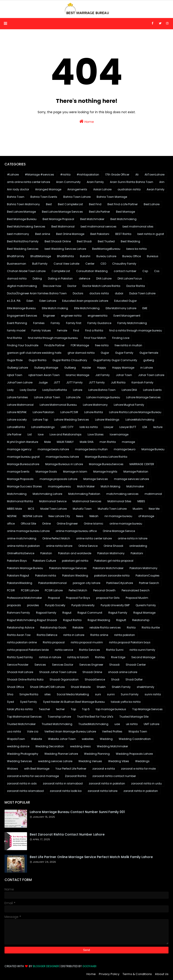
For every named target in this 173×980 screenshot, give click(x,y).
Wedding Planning (97, 754)
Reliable (78, 627)
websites (88, 739)
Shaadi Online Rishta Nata (25, 679)
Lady (10, 390)
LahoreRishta (16, 427)
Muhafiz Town (82, 509)
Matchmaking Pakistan (84, 494)
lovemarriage (119, 434)
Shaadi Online (92, 672)
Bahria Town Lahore (77, 197)
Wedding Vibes (119, 761)
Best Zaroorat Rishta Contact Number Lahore (67, 834)
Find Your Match (95, 338)
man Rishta (108, 442)
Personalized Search (136, 590)
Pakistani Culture (44, 561)
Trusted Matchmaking (57, 724)
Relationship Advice (21, 627)
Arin (162, 182)
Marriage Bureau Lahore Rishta (106, 457)
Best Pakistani (100, 234)
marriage (128, 442)
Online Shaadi (113, 546)
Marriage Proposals (20, 479)
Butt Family (40, 264)
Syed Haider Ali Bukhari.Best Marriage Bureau (74, 702)
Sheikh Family (121, 687)
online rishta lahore (59, 546)
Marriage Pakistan (136, 472)
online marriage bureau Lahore (28, 531)
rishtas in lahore (50, 657)
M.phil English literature (23, 442)
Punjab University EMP (115, 605)
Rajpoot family (46, 613)
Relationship (141, 620)
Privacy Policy (109, 974)
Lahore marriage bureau (103, 397)
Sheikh (101, 687)
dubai (119, 293)
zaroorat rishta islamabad (25, 791)
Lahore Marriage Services (143, 397)
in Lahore (147, 368)
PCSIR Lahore (30, 590)
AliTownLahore (155, 175)
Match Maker (86, 486)
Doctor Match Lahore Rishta (101, 286)
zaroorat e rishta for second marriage (33, 776)
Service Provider (18, 665)
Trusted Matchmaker (21, 724)
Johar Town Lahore (151, 375)
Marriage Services (96, 479)
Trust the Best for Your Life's (95, 717)
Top (73, 709)
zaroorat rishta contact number (114, 776)
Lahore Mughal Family (129, 405)
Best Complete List (70, 204)
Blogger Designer (46, 966)
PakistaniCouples (148, 576)
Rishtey (100, 657)
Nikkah (94, 516)
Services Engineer (91, 665)
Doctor (72, 286)
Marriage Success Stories (24, 486)
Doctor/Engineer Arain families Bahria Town (37, 293)
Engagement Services (22, 316)
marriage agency (19, 449)
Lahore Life (73, 397)
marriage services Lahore (131, 479)
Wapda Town (138, 731)
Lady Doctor (28, 390)
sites (48, 694)
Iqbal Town (15, 375)
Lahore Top (40, 420)
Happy (102, 368)
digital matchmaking (22, 286)
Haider (86, 368)
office (11, 524)
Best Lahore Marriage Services (62, 212)
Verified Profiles (112, 731)
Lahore (78, 390)
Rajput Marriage (144, 613)
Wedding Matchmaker (112, 746)
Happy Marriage (123, 368)
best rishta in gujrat (151, 234)
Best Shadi (84, 241)
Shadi (115, 679)
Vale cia (33, 731)
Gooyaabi (89, 966)
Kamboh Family (142, 382)
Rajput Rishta (72, 620)
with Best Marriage (37, 769)
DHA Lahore (104, 278)
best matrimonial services (99, 226)
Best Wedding (130, 241)
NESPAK (12, 516)
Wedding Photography (23, 754)
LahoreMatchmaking (140, 420)
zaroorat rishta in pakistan (107, 783)
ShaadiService (95, 679)
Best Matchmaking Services (26, 226)
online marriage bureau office (76, 531)
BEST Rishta (123, 234)
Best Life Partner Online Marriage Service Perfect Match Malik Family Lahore (91, 857)
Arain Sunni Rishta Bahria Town (132, 182)
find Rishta (14, 338)
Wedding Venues (90, 761)
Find (76, 330)
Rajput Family (118, 613)
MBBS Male (14, 509)
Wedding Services (19, 761)
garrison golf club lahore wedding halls (34, 353)
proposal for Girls (108, 598)
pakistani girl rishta (75, 561)
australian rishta (129, 189)
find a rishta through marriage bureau (136, 330)
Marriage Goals (46, 472)
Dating (37, 278)
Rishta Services (90, 650)
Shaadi (114, 665)
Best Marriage (125, 212)
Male (47, 442)
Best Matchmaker (92, 219)
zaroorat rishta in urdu (146, 783)
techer (60, 709)
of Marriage (146, 516)
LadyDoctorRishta (55, 390)
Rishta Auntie (151, 627)
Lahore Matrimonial (20, 405)
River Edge (118, 657)
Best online (43, 234)
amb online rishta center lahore (28, 182)
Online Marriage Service (119, 531)
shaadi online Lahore (123, 672)
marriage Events (18, 472)
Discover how (52, 286)
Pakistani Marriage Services (68, 568)
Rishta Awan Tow (19, 635)
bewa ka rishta (137, 249)
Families (39, 323)
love (41, 434)
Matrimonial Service (53, 501)
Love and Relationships (66, 434)
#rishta (65, 175)
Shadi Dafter (134, 679)
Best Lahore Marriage (21, 212)
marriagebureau (59, 486)
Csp (145, 271)
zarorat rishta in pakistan (141, 791)
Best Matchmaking (123, 219)
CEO (103, 264)
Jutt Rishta (118, 382)
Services (40, 665)
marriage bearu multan (91, 449)
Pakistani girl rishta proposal (114, 561)
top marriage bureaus (111, 709)
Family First (74, 323)
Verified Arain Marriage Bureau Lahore (70, 731)
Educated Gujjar (125, 301)
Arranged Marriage (48, 189)
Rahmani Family (18, 613)
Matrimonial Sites (119, 501)
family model (16, 330)
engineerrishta (98, 316)
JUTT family (97, 382)
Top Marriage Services (147, 709)
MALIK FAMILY (65, 442)
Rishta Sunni (115, 650)
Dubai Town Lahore (142, 293)
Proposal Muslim (137, 598)
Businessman (17, 264)
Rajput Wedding (99, 620)
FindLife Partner (55, 345)
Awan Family (156, 189)
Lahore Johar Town (47, 397)
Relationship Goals (53, 627)
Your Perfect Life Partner (71, 769)
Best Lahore (152, 204)
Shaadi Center (136, 665)
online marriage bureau (126, 524)
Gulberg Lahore (17, 368)
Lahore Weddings (107, 420)
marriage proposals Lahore (58, 479)
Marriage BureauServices (106, 464)
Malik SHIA (87, 442)
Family (55, 323)
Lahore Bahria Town (102, 390)
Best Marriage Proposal (58, 219)
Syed (10, 702)
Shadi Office (15, 687)
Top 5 (86, 709)
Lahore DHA (129, 390)
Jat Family (102, 375)
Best (49, 204)
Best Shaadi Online (58, 241)
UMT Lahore (151, 724)
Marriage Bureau (153, 449)
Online (46, 524)
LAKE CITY (67, 427)
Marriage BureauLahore (23, 464)
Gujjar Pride (15, 360)
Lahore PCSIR (69, 412)
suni (98, 694)
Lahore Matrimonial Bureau (58, 405)
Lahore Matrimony (95, 405)
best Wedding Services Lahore (65, 249)
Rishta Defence (47, 635)
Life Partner (14, 434)
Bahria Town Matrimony (23, 204)
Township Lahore (59, 717)
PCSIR (11, 590)
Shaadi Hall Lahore (20, 672)
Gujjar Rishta (38, 360)
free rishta (102, 345)
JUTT (57, 382)
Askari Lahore (102, 189)
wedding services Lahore (55, 761)
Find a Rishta (94, 330)
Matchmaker (135, 486)
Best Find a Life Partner (123, 204)
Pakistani (137, 553)
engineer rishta (71, 316)
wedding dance (18, 746)
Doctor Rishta (136, 286)
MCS (31, 509)
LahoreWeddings (43, 427)
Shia (10, 694)
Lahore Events (152, 390)
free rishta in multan (128, 345)
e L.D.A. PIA (14, 301)
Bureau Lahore (106, 256)
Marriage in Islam (75, 472)
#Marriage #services (39, 175)
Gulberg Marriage (46, 368)
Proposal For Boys (78, 598)
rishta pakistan (125, 635)
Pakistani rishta (46, 576)
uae (117, 724)
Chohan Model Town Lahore (26, 271)
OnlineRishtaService (21, 553)
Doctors (78, 293)
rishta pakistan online (22, 642)
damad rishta (17, 278)
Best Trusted (106, 241)
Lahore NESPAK (17, 412)
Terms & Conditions (137, 974)
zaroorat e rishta (104, 769)
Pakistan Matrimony (111, 553)
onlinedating (138, 546)
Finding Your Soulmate (23, 345)
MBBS (141, 501)
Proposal (54, 598)
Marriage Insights (105, 472)
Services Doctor (63, 665)
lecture (158, 427)
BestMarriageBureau (106, 249)
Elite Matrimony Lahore (121, 308)
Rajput (67, 613)
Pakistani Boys (17, 561)
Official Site (28, 524)
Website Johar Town (62, 739)
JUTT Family (74, 382)
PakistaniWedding (20, 583)
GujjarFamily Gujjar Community (115, 360)
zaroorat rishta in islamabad (63, 783)
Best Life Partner (99, 212)
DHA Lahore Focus (130, 278)
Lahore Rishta (94, 412)
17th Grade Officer (117, 175)
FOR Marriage (80, 345)
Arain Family (95, 182)
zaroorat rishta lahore (102, 791)
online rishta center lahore (94, 538)
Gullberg (70, 368)
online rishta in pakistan (23, 546)
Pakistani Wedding (75, 576)
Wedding (106, 739)
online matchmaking (22, 538)
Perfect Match (78, 590)
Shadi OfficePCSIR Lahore (47, 687)
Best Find (95, 204)
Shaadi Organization (64, 679)
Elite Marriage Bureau (21, 308)
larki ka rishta (89, 427)
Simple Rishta (29, 694)
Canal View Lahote (66, 264)
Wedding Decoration (50, 746)
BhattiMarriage (41, 256)
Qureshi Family (146, 605)
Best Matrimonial (63, 226)
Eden (30, 301)
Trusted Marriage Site (134, 717)
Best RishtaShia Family (23, 241)
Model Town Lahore (53, 509)
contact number (125, 271)
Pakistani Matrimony (143, 568)
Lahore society (17, 420)
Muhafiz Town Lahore (112, 509)
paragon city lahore (86, 583)
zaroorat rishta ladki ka (66, 791)
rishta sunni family (142, 650)
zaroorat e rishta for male (138, 769)
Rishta (131, 627)
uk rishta (132, 724)
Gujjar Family (124, 353)
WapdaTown (16, 739)
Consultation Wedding (92, 271)
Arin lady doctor (18, 189)
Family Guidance (99, 323)
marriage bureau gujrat (23, 457)
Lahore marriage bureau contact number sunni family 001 (77, 812)
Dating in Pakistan (60, 278)
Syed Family (28, 702)
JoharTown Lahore (20, 382)
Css (157, 271)
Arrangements (77, 189)
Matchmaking (17, 494)
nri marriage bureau (118, 516)
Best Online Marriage (70, 234)
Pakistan (46, 553)
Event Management (127, 316)
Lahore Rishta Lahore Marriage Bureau (135, 412)
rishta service (64, 650)
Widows (13, 769)
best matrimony (18, 234)
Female (62, 330)
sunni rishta (153, 694)
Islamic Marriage (77, 375)
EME (145, 308)
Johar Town (124, 375)
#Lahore (13, 175)
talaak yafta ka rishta (126, 702)
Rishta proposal (54, 642)
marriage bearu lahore (53, 449)
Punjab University (83, 605)
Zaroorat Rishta (76, 776)
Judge (43, 382)
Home (87, 122)
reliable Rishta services (105, 627)
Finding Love (121, 338)
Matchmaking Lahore (47, 494)
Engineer (49, 316)
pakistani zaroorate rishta (112, 576)
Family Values (41, 330)
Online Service (88, 546)
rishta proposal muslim (87, 642)
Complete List (61, 271)
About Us (162, 974)
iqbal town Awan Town (44, 375)
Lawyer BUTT (128, 427)
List (30, 434)
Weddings (142, 761)
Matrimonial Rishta (20, 501)
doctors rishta (99, 293)
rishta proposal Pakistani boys (130, 642)
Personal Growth (104, 590)
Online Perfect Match (56, 538)
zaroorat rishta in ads (22, 783)
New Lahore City (59, 516)
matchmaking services (122, 494)
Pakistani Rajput (18, 576)
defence (84, 278)
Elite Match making (55, 308)
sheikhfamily (146, 687)
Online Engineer (67, 524)
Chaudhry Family (124, 264)
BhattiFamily (16, 256)
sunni (111, 694)
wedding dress (80, 746)
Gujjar (105, 353)
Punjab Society (55, 605)
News (80, 516)
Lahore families (17, 397)
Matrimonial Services (87, 501)
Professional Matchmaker (24, 598)
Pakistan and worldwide (75, 553)
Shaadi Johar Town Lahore (58, 672)
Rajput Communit (90, 613)
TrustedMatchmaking (93, 724)
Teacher (44, 709)
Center (90, 264)
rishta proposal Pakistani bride (28, 650)
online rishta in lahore (133, 538)
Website (36, 739)
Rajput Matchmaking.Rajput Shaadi (32, 620)
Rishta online (99, 635)
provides (33, 605)
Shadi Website (81, 687)
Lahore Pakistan (43, 412)
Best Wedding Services (23, 249)
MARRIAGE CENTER (142, 464)
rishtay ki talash (78, 657)
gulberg (149, 360)
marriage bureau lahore (62, 457)
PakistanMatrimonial (52, 583)
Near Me (154, 509)
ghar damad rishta (81, 353)
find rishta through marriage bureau (53, 338)
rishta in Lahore (74, 635)
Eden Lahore (48, 301)
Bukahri (85, 256)
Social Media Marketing (73, 694)
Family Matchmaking (132, 323)
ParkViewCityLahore (120, 583)
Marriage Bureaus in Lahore (64, 464)
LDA (145, 427)
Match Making (110, 486)
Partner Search (149, 583)
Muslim (138, 509)
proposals (14, 605)
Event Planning (17, 323)
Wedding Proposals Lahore (134, 754)
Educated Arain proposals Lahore (85, 301)
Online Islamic (94, 524)
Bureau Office (132, 256)
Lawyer (109, 427)
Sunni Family (130, 694)
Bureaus (153, 256)
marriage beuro (125, 449)
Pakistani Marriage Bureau (25, 568)
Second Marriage (143, 657)
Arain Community (68, 182)
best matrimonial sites (138, 226)
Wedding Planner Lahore (61, 754)
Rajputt (121, 620)
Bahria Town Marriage (112, 197)
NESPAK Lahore (33, 516)
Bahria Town (16, 197)
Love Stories (96, 434)
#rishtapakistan (88, 175)
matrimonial (153, 494)
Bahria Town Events (44, 197)
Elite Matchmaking (87, 308)
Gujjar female (149, 353)
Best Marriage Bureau (22, 219)
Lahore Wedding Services (72, 420)
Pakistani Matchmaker (108, 568)
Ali (137, 175)
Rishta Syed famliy (20, 657)
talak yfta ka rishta (20, 709)
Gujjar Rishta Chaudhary (70, 360)
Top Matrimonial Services (24, 717)
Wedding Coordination (135, 739)
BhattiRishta (65, 256)
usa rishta (14, 731)
